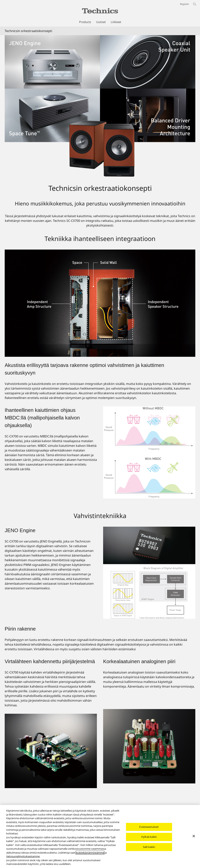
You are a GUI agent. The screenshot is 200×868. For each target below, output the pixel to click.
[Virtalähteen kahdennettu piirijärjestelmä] (51, 751)
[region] (100, 836)
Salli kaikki (149, 847)
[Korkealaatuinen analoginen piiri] (149, 746)
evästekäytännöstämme (90, 853)
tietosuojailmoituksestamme (23, 856)
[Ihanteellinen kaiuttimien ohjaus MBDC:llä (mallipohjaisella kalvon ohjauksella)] (149, 452)
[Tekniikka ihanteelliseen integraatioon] (100, 303)
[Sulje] (194, 836)
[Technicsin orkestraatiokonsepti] (100, 106)
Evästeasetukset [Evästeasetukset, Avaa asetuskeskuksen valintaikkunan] (149, 827)
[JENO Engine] (149, 573)
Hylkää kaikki (149, 837)
